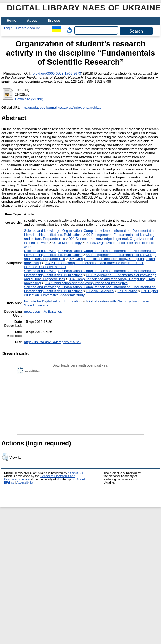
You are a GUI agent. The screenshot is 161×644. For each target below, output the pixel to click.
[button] (5, 457)
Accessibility (25, 482)
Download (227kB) (29, 99)
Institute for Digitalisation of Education (53, 301)
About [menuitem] (32, 21)
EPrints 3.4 (75, 473)
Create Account (28, 28)
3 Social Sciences (100, 291)
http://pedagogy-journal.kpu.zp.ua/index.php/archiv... (61, 107)
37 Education (128, 291)
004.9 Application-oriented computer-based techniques (86, 283)
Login (8, 28)
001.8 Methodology (67, 243)
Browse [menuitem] (54, 21)
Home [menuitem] (12, 21)
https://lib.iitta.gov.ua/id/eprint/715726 (52, 342)
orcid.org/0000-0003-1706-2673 (57, 73)
